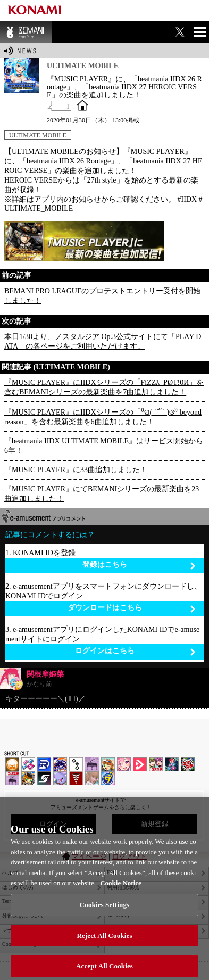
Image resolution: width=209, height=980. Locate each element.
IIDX (12, 764)
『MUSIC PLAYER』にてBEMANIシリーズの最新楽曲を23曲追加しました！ (102, 494)
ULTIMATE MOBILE (38, 135)
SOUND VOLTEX (124, 764)
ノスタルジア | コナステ (12, 778)
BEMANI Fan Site (26, 32)
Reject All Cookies (104, 942)
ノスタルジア (92, 764)
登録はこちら (139, 565)
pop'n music (108, 764)
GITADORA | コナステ (188, 764)
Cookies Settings (104, 911)
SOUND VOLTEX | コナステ (44, 778)
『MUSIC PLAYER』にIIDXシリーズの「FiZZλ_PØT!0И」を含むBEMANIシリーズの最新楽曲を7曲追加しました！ (104, 387)
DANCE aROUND (140, 764)
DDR (28, 764)
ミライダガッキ (108, 778)
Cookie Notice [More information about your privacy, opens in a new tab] (121, 889)
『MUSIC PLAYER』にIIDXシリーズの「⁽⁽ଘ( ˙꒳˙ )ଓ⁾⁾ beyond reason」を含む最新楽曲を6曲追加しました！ (103, 417)
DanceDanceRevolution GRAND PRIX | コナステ (172, 764)
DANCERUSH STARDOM (44, 764)
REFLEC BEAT (60, 778)
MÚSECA (76, 778)
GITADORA (60, 764)
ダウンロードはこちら (132, 608)
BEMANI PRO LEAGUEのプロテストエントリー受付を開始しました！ (102, 296)
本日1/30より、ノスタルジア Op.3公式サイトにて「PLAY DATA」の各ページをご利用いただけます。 (103, 341)
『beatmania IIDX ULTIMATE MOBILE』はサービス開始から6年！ (104, 446)
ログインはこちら (136, 651)
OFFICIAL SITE (82, 105)
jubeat (76, 764)
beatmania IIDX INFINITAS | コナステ (156, 764)
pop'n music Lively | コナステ (28, 778)
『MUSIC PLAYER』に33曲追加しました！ (76, 470)
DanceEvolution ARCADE (92, 778)
